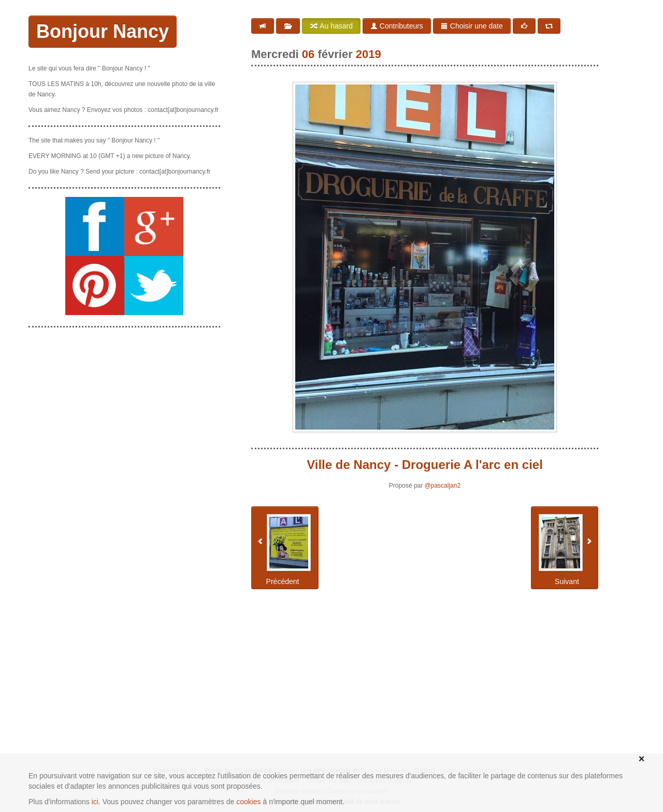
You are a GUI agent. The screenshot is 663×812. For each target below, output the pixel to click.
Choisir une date (472, 26)
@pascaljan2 (443, 486)
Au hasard (331, 26)
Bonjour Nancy (103, 31)
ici (95, 802)
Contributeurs (397, 26)
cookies (248, 802)
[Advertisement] (124, 401)
